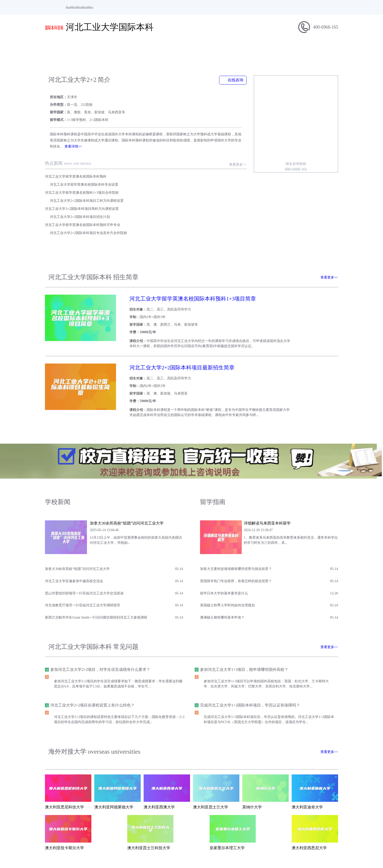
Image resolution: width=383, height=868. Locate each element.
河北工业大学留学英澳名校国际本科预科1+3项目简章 (185, 252)
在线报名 (323, 48)
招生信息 (148, 48)
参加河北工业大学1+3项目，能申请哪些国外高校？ (247, 609)
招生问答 (265, 48)
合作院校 (294, 48)
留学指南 (206, 48)
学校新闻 (177, 48)
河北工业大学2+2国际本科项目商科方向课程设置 (82, 177)
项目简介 (118, 48)
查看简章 (324, 258)
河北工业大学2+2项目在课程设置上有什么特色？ (92, 644)
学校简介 (89, 48)
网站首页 (60, 48)
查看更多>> (242, 149)
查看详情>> (66, 131)
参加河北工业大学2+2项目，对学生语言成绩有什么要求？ (100, 609)
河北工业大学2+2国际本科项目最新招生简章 (175, 313)
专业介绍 (235, 48)
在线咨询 (237, 80)
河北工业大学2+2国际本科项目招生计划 (183, 177)
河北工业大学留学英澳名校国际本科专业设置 (187, 161)
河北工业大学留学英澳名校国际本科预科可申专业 (83, 186)
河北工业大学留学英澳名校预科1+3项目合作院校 (82, 169)
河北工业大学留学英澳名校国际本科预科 (76, 161)
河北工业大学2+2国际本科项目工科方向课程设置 (190, 169)
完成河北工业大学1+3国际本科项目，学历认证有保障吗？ (253, 644)
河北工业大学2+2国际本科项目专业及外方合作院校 (191, 186)
